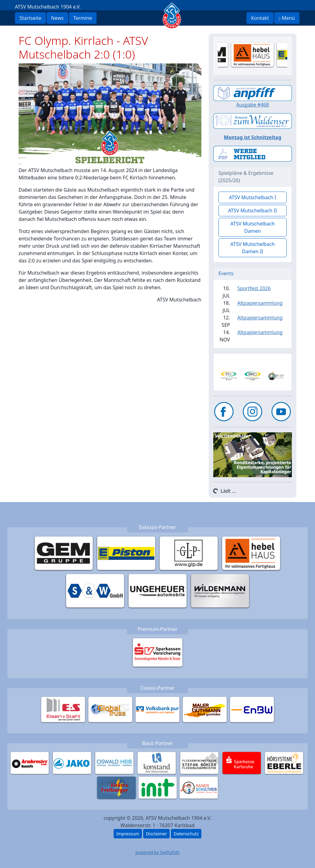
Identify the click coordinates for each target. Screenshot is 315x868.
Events (226, 273)
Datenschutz (186, 834)
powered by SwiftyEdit (158, 852)
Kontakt (260, 18)
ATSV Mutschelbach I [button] (252, 197)
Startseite (30, 18)
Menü (287, 18)
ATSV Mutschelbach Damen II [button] (253, 248)
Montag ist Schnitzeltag (253, 137)
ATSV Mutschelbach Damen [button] (253, 227)
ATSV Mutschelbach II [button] (253, 211)
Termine (83, 18)
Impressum (128, 834)
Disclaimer (156, 834)
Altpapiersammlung (260, 303)
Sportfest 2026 (254, 288)
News (57, 18)
